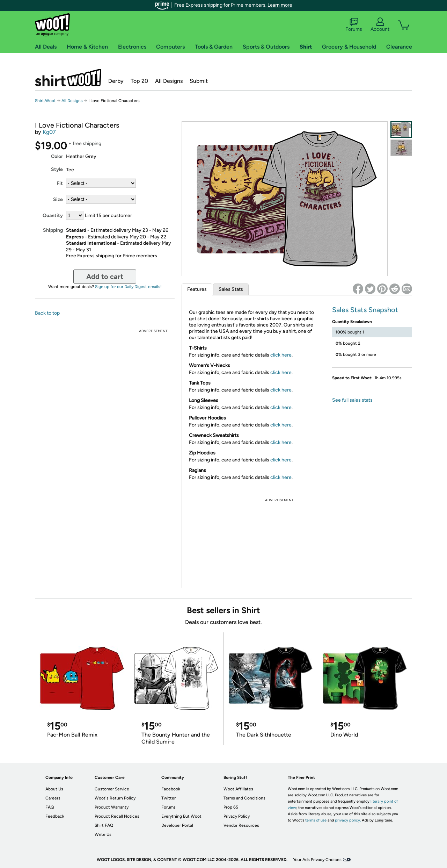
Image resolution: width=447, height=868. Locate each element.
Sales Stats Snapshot (365, 310)
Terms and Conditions (244, 798)
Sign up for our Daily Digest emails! (128, 287)
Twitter (168, 798)
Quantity (53, 216)
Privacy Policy (237, 816)
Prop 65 (231, 807)
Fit (60, 183)
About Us (54, 789)
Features (197, 289)
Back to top (47, 313)
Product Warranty (112, 807)
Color (57, 156)
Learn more (280, 5)
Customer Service (112, 789)
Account (380, 25)
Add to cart (105, 277)
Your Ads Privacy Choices (317, 860)
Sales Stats (231, 289)
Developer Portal (177, 825)
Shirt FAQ (104, 825)
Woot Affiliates (238, 789)
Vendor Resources (241, 825)
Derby (116, 81)
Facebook (171, 789)
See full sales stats (352, 400)
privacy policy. (348, 820)
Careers (53, 798)
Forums (354, 25)
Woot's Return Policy (115, 798)
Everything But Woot (181, 816)
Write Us (103, 834)
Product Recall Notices (117, 816)
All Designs (169, 81)
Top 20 (139, 81)
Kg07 (49, 132)
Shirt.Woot (68, 78)
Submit (199, 81)
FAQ (50, 807)
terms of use (316, 820)
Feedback (55, 816)
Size (58, 199)
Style (57, 169)
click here (281, 355)
